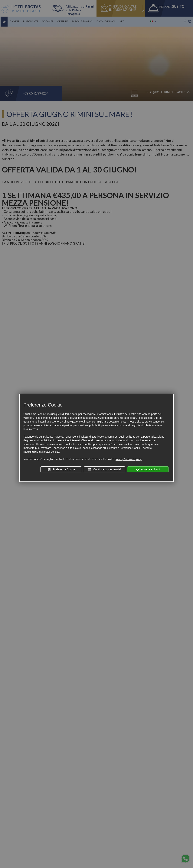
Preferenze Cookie (61, 470)
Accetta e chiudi (148, 470)
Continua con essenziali (105, 470)
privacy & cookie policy (128, 459)
